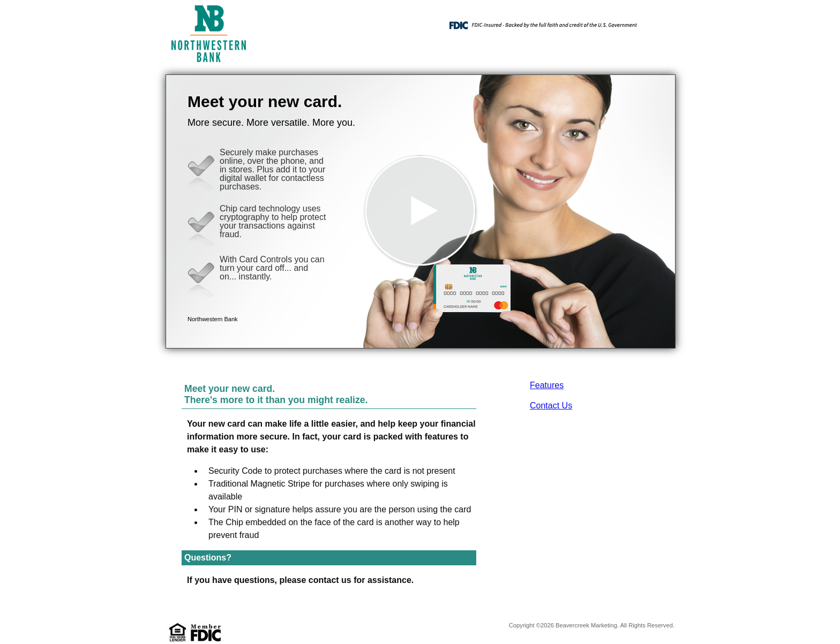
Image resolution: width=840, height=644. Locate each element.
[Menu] (658, 21)
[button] (421, 211)
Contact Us (551, 406)
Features (547, 385)
